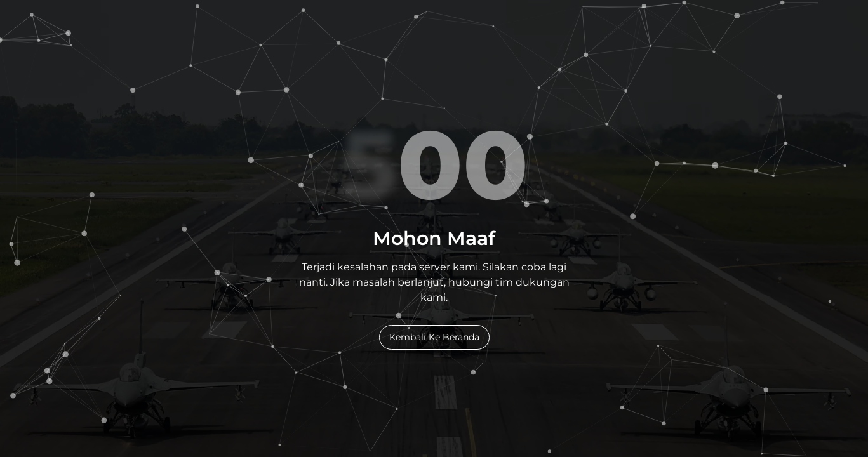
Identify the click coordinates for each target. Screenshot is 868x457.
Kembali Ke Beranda (434, 337)
